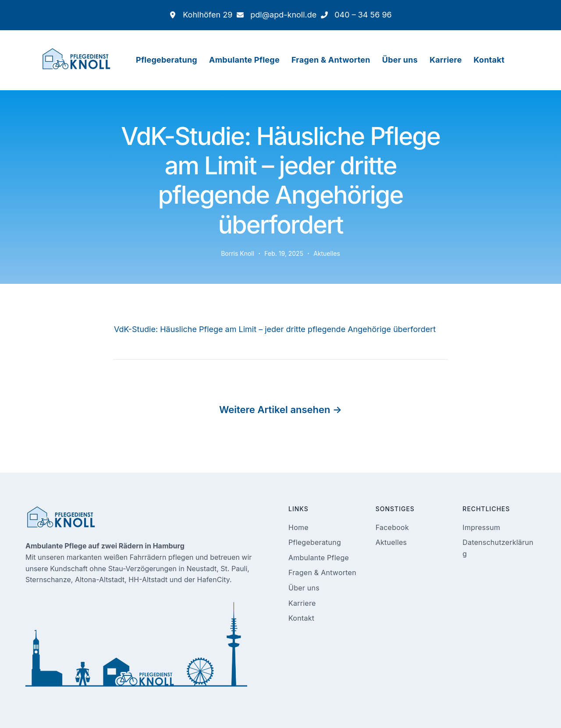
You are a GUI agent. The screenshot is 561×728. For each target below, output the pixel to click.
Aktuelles (325, 224)
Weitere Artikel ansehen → (280, 380)
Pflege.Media (386, 707)
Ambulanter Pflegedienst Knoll (222, 707)
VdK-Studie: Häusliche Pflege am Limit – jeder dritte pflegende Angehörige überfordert (265, 300)
